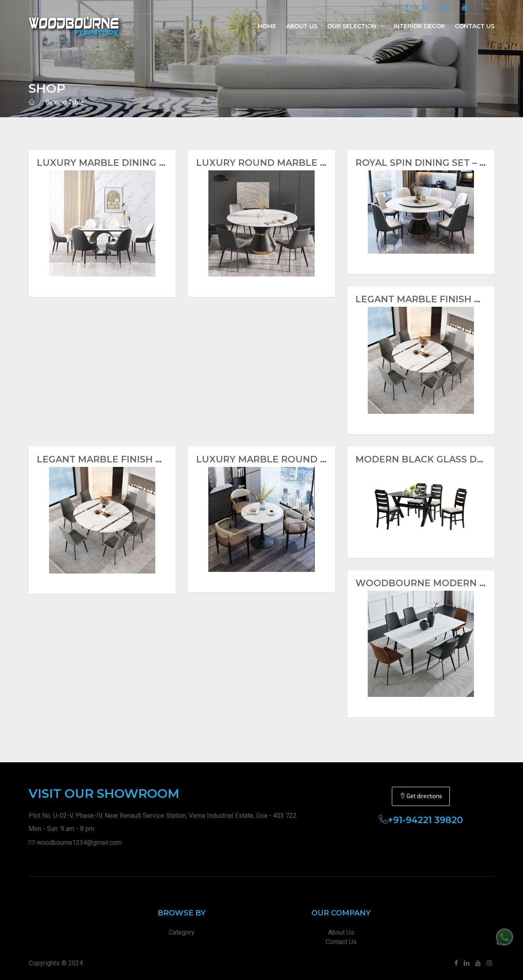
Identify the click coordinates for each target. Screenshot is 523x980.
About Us (302, 26)
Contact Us (475, 26)
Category (182, 932)
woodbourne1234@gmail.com (79, 843)
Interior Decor (419, 26)
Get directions (421, 796)
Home (267, 26)
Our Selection (355, 26)
